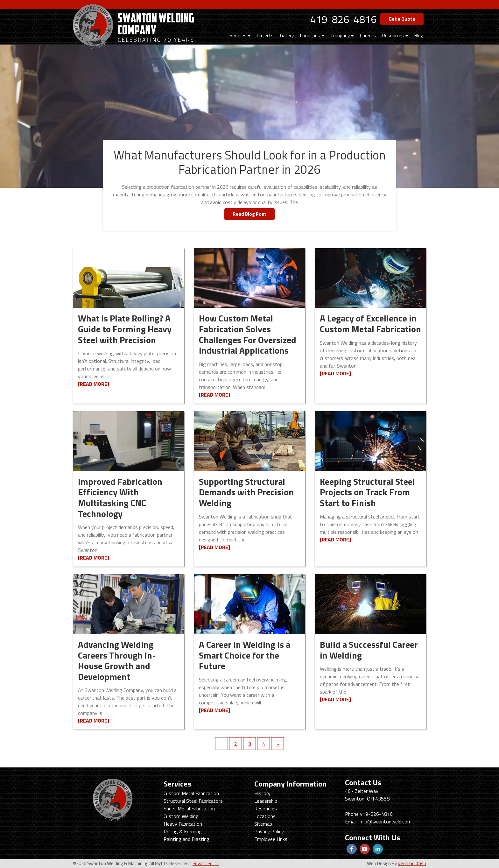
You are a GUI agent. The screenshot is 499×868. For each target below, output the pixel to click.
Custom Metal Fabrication (191, 793)
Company (340, 35)
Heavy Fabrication (183, 824)
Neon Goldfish (412, 863)
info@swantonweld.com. (386, 822)
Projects (265, 35)
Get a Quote (402, 19)
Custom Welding (181, 816)
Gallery (287, 35)
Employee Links (271, 839)
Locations (310, 35)
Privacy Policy (269, 831)
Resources (393, 35)
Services (238, 35)
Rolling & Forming (183, 831)
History (262, 793)
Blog (419, 35)
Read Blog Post (250, 214)
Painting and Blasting (186, 839)
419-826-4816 (343, 19)
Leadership (266, 801)
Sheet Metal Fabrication (189, 808)
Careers (368, 35)
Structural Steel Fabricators (193, 801)
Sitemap (263, 824)
